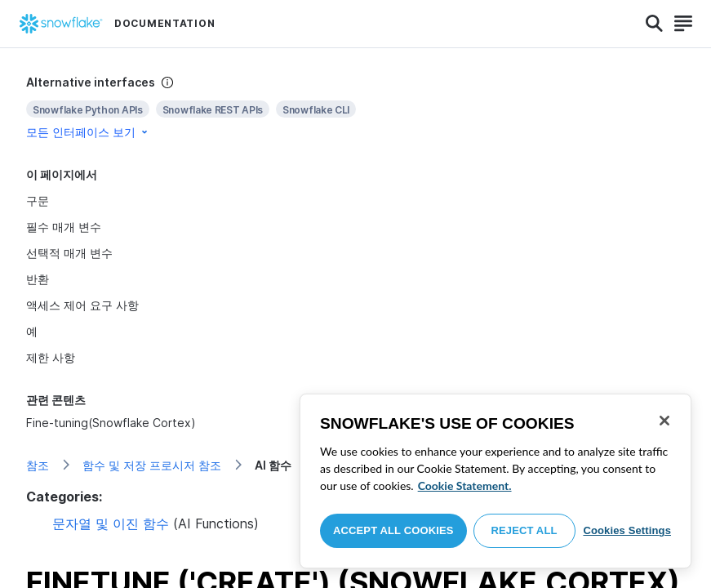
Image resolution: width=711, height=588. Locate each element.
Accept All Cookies (393, 530)
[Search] (654, 24)
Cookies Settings (627, 530)
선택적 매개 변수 (69, 253)
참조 (38, 465)
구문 (38, 200)
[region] (495, 481)
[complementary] (355, 107)
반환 (38, 279)
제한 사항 (51, 357)
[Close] (664, 421)
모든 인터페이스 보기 (88, 132)
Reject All (524, 530)
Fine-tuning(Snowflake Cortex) (111, 423)
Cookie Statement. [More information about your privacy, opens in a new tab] (465, 486)
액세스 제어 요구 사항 (82, 305)
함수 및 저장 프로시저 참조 (152, 465)
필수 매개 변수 (64, 227)
